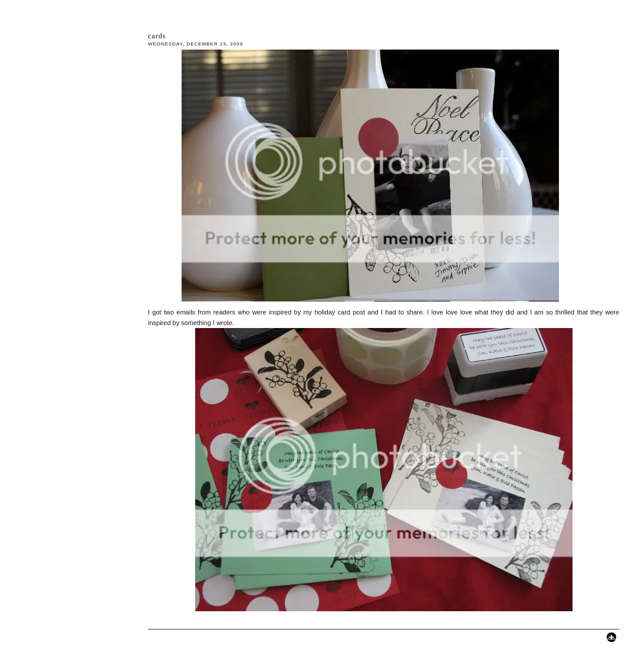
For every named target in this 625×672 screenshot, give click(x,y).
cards (157, 36)
